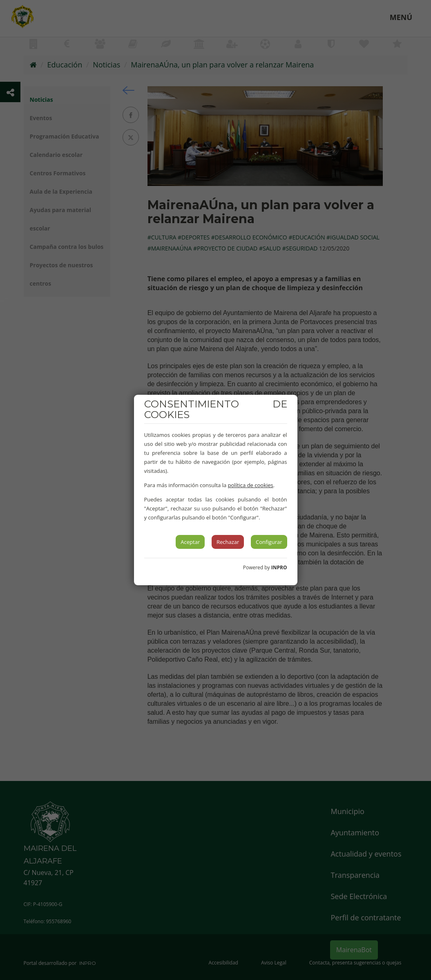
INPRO (279, 567)
